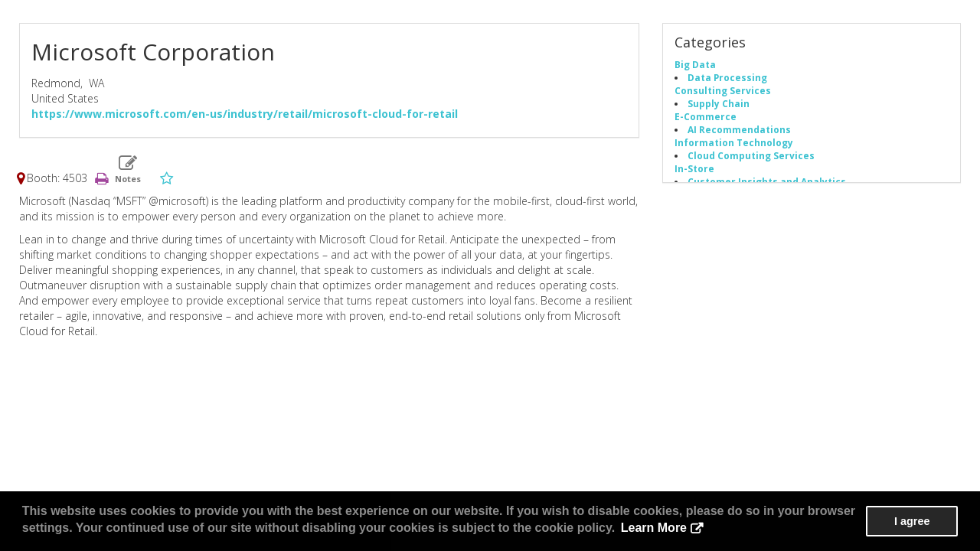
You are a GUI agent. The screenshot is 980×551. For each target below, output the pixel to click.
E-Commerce (706, 116)
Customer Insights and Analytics (767, 181)
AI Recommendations (739, 129)
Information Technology (734, 142)
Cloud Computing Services (751, 155)
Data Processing (727, 77)
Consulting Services (723, 90)
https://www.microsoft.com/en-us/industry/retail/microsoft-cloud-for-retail (245, 114)
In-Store (694, 168)
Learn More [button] (654, 528)
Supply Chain (719, 103)
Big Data (695, 64)
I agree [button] (912, 521)
